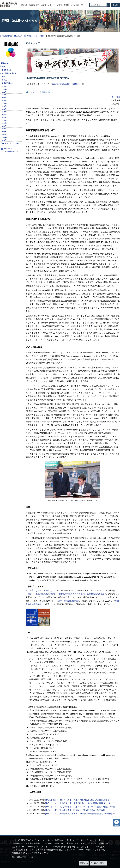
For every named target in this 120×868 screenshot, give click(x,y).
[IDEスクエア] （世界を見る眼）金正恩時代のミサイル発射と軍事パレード (78, 803)
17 (110, 436)
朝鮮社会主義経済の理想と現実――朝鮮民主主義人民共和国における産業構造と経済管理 (67, 594)
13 (93, 381)
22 (32, 551)
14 (97, 396)
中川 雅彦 (116, 97)
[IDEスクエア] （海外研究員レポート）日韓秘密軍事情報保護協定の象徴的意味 (80, 814)
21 (40, 516)
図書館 (66, 5)
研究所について (77, 5)
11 (111, 356)
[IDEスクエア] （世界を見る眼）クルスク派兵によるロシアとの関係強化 (77, 800)
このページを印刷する (40, 92)
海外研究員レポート (31, 36)
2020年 (42, 36)
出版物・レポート (48, 5)
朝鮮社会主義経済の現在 (68, 601)
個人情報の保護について (23, 857)
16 (73, 433)
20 (67, 457)
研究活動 (24, 5)
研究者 (59, 5)
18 (56, 443)
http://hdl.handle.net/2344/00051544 (66, 84)
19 (61, 450)
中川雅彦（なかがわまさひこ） (39, 590)
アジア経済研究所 (6, 36)
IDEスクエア (34, 5)
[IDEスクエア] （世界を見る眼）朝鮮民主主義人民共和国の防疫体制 (75, 810)
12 (61, 362)
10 (93, 322)
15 (100, 425)
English (116, 5)
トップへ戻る (116, 823)
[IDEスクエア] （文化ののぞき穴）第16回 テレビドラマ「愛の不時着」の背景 (80, 807)
